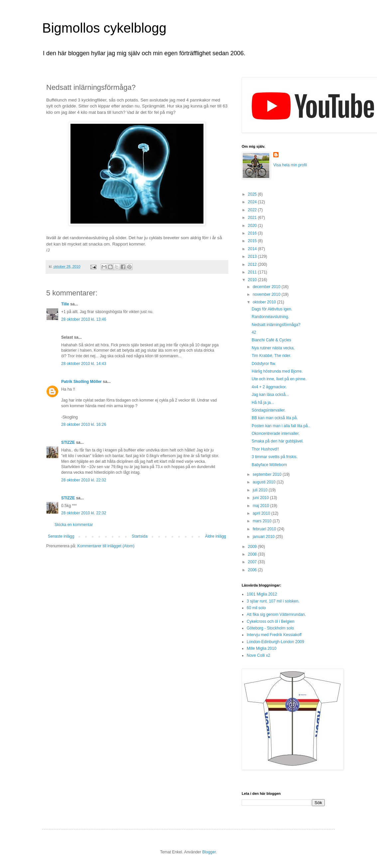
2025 (253, 194)
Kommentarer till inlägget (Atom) (106, 546)
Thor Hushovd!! (265, 449)
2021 (253, 218)
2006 (253, 570)
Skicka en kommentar (74, 525)
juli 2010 (261, 490)
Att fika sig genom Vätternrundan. (276, 614)
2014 (253, 249)
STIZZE (68, 442)
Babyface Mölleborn (269, 465)
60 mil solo (256, 608)
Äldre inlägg (216, 536)
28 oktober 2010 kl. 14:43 (84, 364)
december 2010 (267, 287)
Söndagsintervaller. (269, 410)
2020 (253, 226)
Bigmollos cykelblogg (104, 28)
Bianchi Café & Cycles (271, 340)
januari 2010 (264, 537)
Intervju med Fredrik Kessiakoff (274, 635)
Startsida (139, 536)
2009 (253, 547)
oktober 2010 (265, 302)
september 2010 (268, 474)
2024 (253, 202)
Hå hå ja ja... (263, 403)
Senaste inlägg (61, 536)
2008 (253, 554)
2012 (253, 264)
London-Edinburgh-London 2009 (275, 642)
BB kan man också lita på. (275, 418)
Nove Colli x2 (258, 655)
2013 (253, 257)
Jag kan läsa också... (270, 395)
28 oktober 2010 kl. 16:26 (84, 425)
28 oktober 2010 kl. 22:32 (84, 480)
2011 (253, 272)
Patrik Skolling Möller (81, 382)
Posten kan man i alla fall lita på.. (281, 426)
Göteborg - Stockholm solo (270, 628)
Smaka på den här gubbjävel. (278, 441)
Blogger (209, 852)
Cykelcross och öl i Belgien (270, 621)
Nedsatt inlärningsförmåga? (276, 325)
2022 (253, 210)
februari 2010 (265, 529)
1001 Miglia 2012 (262, 594)
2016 (253, 233)
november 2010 (267, 294)
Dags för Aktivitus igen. (272, 309)
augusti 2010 (265, 482)
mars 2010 (263, 521)
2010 (253, 280)
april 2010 (262, 513)
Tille (65, 304)
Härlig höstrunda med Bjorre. (277, 371)
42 (254, 332)
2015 (253, 241)
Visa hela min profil (290, 165)
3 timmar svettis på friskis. (275, 457)
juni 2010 (261, 498)
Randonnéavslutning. (270, 317)
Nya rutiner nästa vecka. (273, 348)
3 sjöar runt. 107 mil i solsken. (273, 601)
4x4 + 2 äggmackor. (269, 387)
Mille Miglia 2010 (261, 648)
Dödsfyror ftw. (264, 364)
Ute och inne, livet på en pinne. (279, 379)
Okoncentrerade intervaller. (276, 434)
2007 (253, 562)
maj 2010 (261, 506)
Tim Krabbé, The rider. (271, 356)
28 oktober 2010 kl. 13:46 (84, 319)
